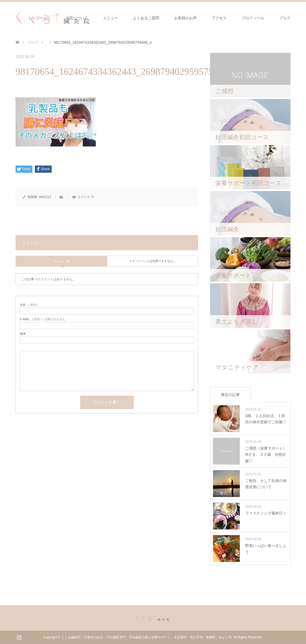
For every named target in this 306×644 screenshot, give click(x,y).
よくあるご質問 (146, 18)
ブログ (285, 18)
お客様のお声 (185, 18)
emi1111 (45, 197)
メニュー (110, 18)
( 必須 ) (29, 305)
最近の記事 (230, 395)
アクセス (219, 18)
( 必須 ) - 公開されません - (43, 319)
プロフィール (253, 18)
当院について (77, 18)
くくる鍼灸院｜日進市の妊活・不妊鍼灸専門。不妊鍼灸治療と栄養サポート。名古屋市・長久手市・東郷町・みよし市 (147, 637)
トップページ (39, 18)
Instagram (19, 637)
